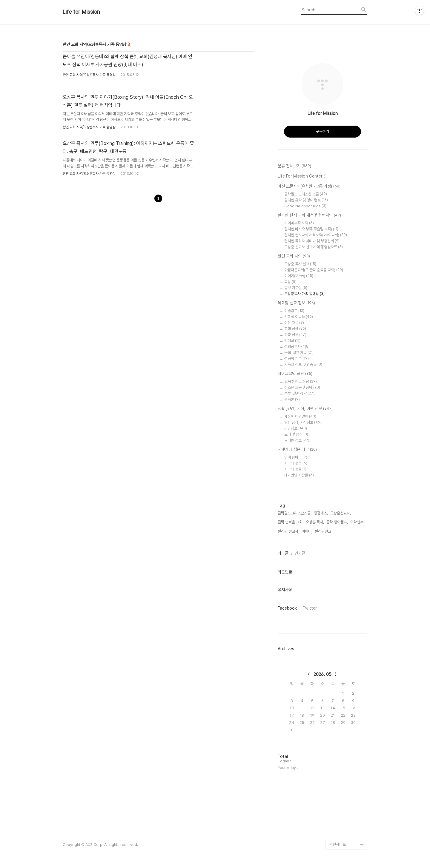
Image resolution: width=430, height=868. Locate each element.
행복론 (292, 399)
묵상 (290, 282)
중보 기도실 (296, 288)
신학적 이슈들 (299, 317)
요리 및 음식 (296, 434)
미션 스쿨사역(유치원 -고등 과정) (309, 186)
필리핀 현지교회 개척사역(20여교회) (316, 235)
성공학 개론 (297, 359)
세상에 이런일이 (300, 416)
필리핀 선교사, (288, 531)
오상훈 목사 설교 (300, 264)
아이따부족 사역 (299, 223)
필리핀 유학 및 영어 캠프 (306, 200)
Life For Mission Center (303, 176)
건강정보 (296, 428)
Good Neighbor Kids (305, 206)
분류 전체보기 (294, 166)
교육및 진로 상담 (301, 381)
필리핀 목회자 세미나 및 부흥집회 (312, 241)
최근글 (283, 553)
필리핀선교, (323, 531)
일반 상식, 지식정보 (303, 422)
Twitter (310, 608)
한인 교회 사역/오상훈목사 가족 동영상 (89, 75)
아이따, (307, 531)
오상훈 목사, (315, 522)
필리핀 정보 (297, 440)
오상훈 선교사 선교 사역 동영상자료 (314, 247)
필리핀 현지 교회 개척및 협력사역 (309, 215)
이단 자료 (294, 323)
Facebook (287, 608)
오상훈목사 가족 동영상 (304, 294)
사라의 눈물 (295, 469)
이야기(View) (299, 276)
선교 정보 (295, 335)
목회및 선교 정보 (296, 303)
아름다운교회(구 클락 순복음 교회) (314, 270)
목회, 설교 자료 (299, 353)
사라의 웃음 (296, 463)
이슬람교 (294, 311)
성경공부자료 (297, 347)
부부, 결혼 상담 (299, 393)
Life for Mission (81, 12)
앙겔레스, (321, 513)
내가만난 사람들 (299, 475)
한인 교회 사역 (294, 256)
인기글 (300, 553)
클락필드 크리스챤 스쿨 (306, 194)
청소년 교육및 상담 (302, 387)
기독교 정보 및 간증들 (303, 364)
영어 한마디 (296, 457)
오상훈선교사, (341, 513)
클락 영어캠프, (337, 522)
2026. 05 (322, 674)
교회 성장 (295, 329)
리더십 (292, 341)
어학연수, (357, 522)
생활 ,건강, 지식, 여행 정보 (305, 409)
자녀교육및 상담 (295, 374)
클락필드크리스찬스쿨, (295, 513)
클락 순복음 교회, (291, 522)
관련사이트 (338, 844)
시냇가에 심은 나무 (297, 450)
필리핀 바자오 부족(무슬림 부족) (311, 229)
